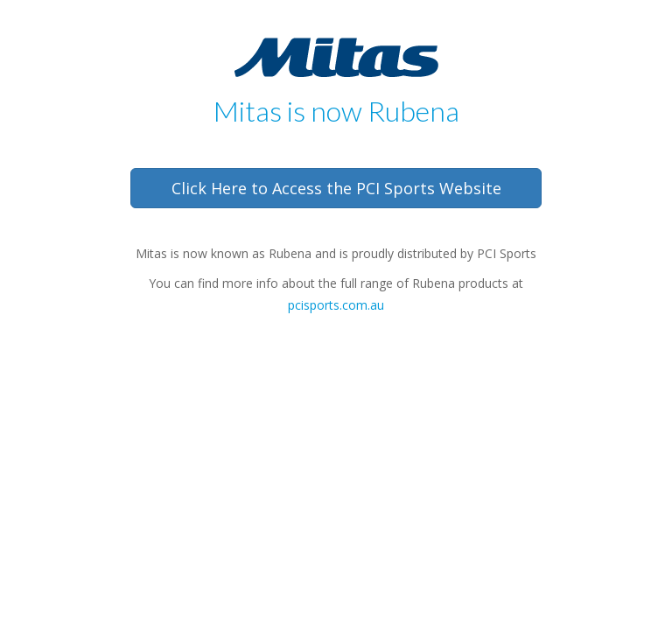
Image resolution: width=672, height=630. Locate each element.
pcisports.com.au (336, 305)
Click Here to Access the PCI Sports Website (336, 188)
